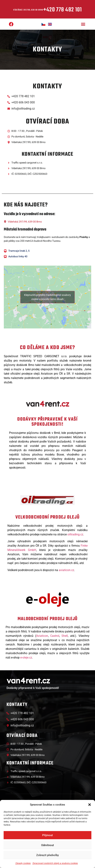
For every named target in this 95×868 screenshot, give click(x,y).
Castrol (55, 636)
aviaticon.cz (66, 570)
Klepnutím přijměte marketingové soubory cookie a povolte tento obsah (47, 297)
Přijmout (47, 835)
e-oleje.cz (26, 658)
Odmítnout (47, 845)
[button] (90, 805)
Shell (65, 636)
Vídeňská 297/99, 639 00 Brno (28, 10)
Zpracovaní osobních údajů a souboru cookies (55, 863)
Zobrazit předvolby (47, 855)
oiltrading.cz (75, 534)
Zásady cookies (23, 863)
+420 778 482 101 (63, 10)
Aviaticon (42, 636)
